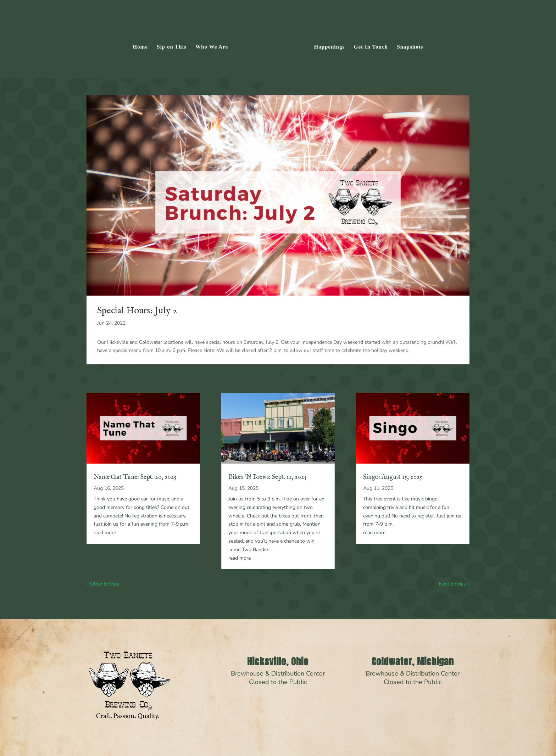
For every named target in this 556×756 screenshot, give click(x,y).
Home (143, 45)
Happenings (327, 45)
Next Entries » (454, 584)
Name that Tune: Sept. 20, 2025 (135, 477)
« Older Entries (103, 584)
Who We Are (214, 45)
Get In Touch (368, 45)
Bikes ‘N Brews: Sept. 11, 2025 (268, 477)
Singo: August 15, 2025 (393, 477)
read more (105, 533)
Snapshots (408, 45)
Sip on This (174, 45)
